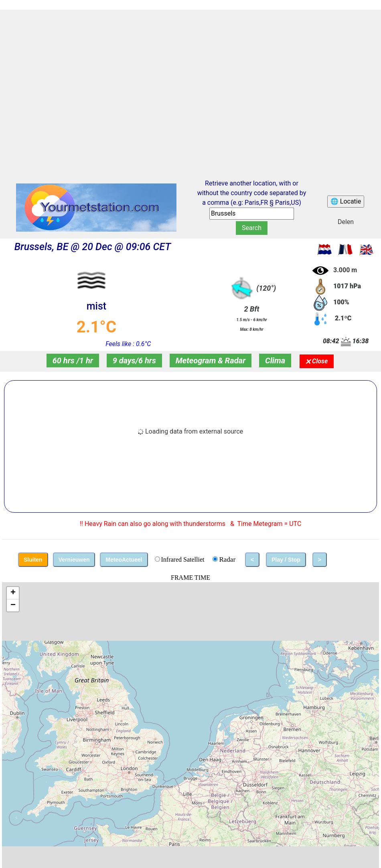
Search (252, 228)
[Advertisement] (75, 87)
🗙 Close (317, 361)
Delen (346, 222)
